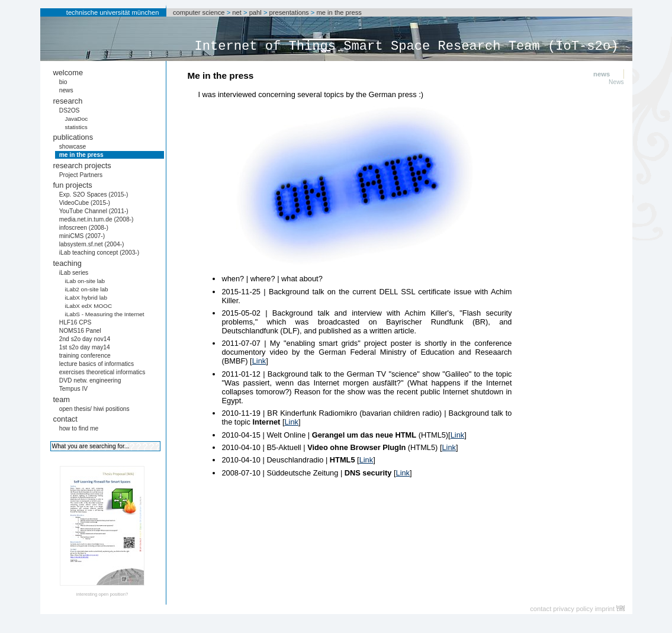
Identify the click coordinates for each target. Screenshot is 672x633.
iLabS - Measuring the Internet (104, 314)
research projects (82, 166)
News (616, 82)
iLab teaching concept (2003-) (99, 253)
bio (63, 82)
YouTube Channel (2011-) (94, 211)
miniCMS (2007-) (82, 236)
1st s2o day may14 (85, 347)
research (68, 101)
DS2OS (70, 110)
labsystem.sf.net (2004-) (92, 244)
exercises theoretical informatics (102, 372)
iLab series (74, 273)
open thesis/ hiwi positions (94, 409)
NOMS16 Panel (80, 331)
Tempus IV (73, 389)
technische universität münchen (113, 12)
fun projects (73, 185)
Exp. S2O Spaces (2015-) (94, 195)
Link (259, 361)
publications (73, 137)
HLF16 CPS (75, 322)
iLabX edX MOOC (88, 306)
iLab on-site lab (85, 281)
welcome (68, 73)
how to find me (79, 428)
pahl (255, 12)
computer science (199, 12)
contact (65, 419)
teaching (67, 263)
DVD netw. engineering (90, 380)
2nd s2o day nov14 (85, 339)
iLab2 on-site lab (86, 289)
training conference (85, 356)
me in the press (339, 12)
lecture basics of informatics (97, 364)
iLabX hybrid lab (86, 298)
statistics (76, 127)
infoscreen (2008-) (84, 228)
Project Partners (81, 175)
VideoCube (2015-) (85, 203)
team (62, 399)
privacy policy (573, 609)
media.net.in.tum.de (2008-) (97, 219)
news (66, 90)
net (237, 12)
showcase (73, 147)
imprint (605, 609)
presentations (289, 12)
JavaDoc (76, 119)
